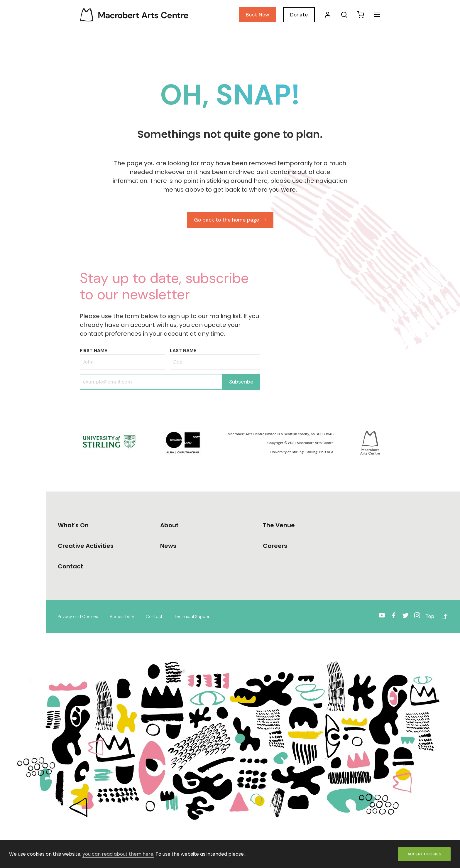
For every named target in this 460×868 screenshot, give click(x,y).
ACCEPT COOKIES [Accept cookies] (424, 854)
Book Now (257, 15)
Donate (299, 15)
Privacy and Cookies (78, 617)
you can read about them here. (118, 854)
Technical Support (193, 617)
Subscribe (241, 382)
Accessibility (122, 617)
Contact (154, 617)
